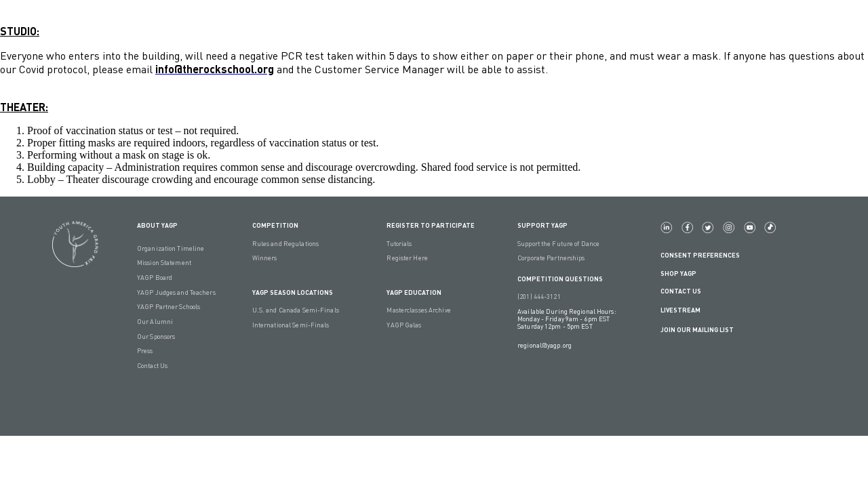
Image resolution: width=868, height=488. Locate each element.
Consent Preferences (700, 255)
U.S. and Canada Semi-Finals (296, 310)
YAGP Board (155, 278)
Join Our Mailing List (697, 330)
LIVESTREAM (686, 311)
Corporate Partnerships (551, 258)
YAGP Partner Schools (169, 307)
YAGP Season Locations (293, 292)
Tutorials (399, 244)
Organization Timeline (171, 248)
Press (145, 351)
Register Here (407, 258)
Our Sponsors (156, 337)
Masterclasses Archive (418, 310)
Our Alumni (155, 322)
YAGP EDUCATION (414, 292)
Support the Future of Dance (558, 244)
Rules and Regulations (285, 244)
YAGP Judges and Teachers (176, 292)
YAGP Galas (404, 325)
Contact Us (152, 366)
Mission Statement (164, 263)
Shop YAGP (678, 273)
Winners (265, 258)
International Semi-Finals (291, 325)
